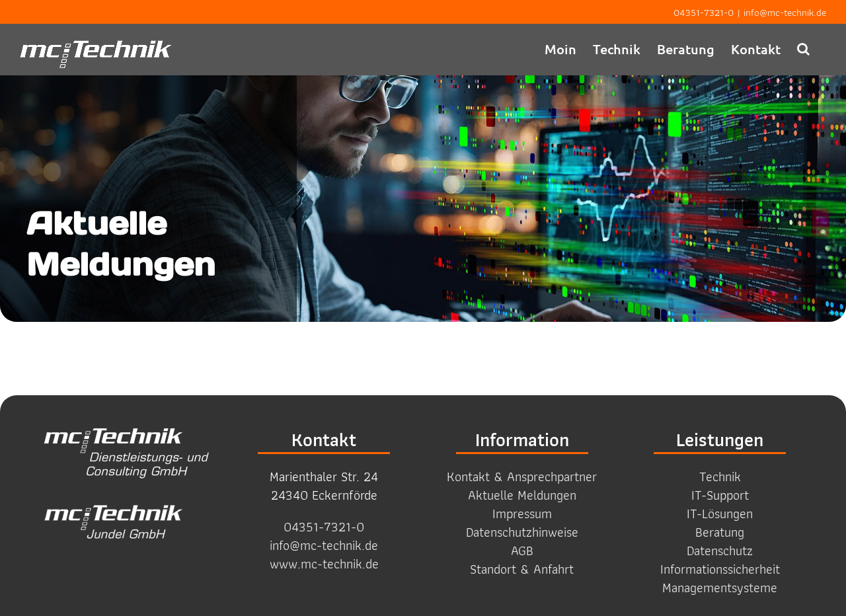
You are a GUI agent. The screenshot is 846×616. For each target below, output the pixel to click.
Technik (720, 477)
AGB (522, 551)
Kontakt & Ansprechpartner (522, 477)
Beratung (720, 532)
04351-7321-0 (704, 13)
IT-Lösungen (720, 514)
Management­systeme (720, 588)
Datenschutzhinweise (522, 532)
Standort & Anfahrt (522, 569)
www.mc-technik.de (324, 564)
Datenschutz (720, 551)
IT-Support (720, 495)
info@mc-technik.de (785, 13)
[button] (803, 49)
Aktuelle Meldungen (522, 495)
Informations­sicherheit (720, 569)
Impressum (522, 514)
